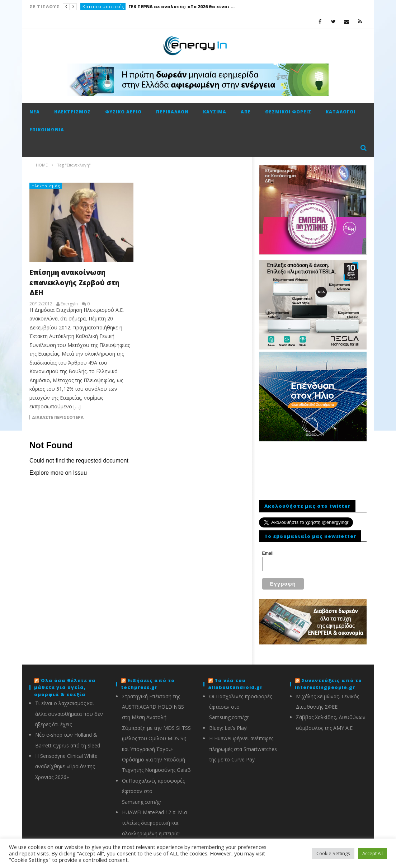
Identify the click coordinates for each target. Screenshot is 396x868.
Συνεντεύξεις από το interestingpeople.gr (328, 684)
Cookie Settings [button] (333, 853)
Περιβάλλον (172, 112)
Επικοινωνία (47, 130)
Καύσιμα (215, 112)
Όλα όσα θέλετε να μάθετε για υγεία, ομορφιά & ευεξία (65, 687)
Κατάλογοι (341, 112)
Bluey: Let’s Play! (228, 728)
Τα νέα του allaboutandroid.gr (235, 684)
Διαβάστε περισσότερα (58, 417)
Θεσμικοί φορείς (288, 112)
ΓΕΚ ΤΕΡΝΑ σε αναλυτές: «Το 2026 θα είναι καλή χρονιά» (182, 7)
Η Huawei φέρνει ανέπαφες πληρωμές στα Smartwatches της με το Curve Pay (243, 749)
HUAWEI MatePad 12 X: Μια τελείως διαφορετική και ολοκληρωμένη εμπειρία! (154, 823)
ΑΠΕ (246, 112)
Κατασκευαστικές (103, 7)
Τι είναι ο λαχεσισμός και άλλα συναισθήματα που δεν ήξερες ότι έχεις (69, 714)
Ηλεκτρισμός (72, 112)
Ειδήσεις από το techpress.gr (148, 684)
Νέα (35, 112)
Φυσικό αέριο (123, 112)
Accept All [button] (373, 853)
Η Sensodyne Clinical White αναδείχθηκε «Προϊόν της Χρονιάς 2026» (66, 766)
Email (268, 553)
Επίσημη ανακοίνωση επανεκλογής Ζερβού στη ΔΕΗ (74, 283)
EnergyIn (69, 304)
